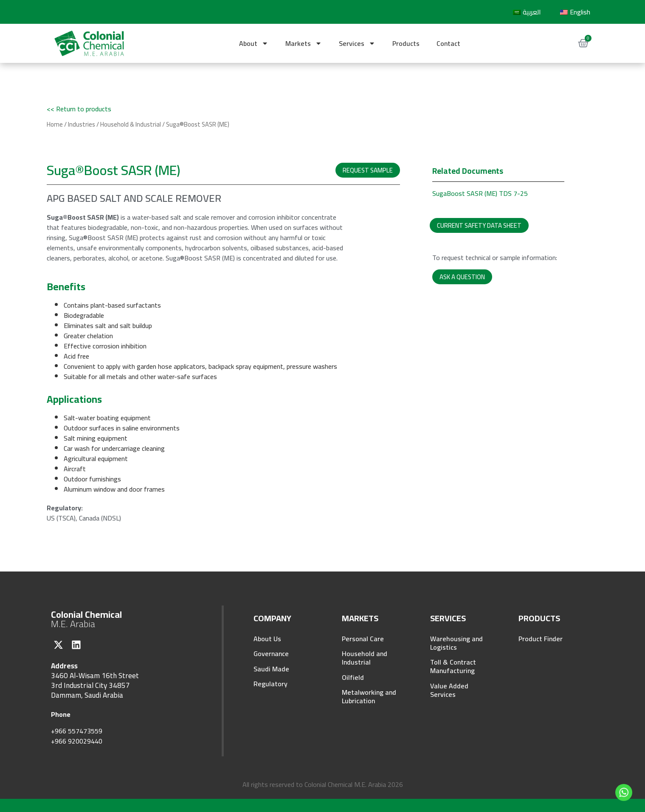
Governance (271, 654)
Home (55, 124)
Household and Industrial (365, 658)
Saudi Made (271, 669)
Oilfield (353, 678)
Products (406, 43)
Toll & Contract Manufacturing (453, 667)
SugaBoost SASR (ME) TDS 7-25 (480, 193)
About (254, 43)
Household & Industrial (131, 124)
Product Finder (541, 639)
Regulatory (270, 685)
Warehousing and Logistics (456, 643)
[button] (368, 170)
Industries (82, 124)
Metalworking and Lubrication (369, 697)
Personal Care (363, 639)
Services (357, 43)
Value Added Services (449, 690)
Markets (304, 43)
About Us (267, 639)
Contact (448, 43)
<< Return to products (79, 109)
